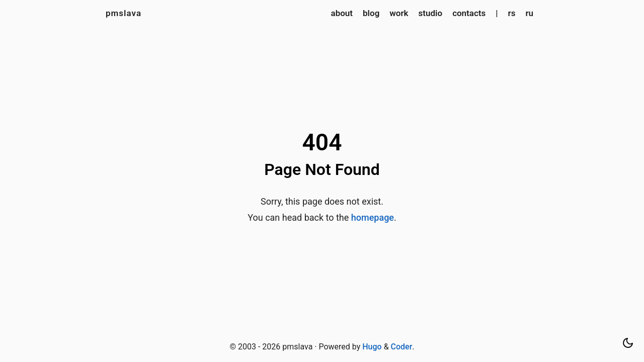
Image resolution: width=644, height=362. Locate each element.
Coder (402, 347)
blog (371, 13)
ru (529, 13)
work (399, 13)
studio (431, 13)
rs (512, 13)
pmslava (124, 13)
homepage (373, 217)
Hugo (372, 347)
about (342, 13)
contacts (469, 13)
